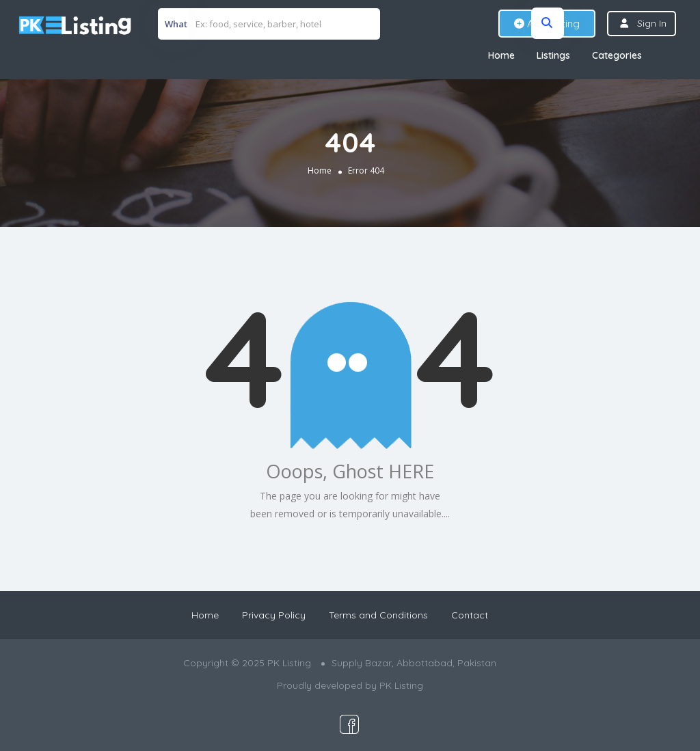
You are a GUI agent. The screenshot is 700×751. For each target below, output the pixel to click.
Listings (553, 55)
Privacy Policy (274, 615)
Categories (617, 55)
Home (501, 55)
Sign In (652, 23)
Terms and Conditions (378, 615)
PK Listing (401, 685)
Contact (470, 615)
